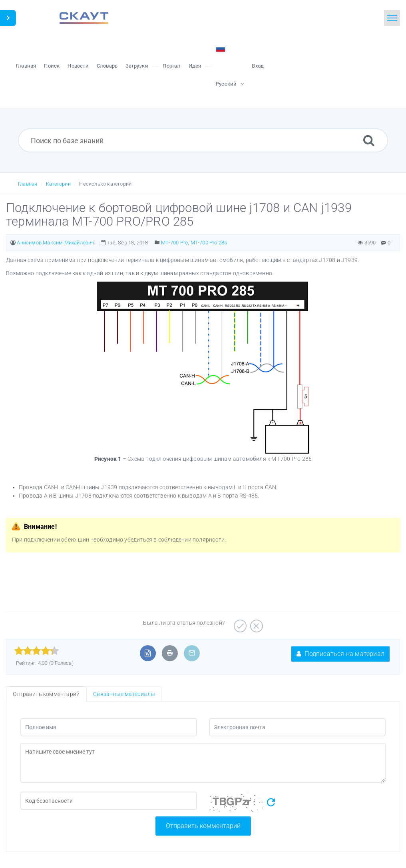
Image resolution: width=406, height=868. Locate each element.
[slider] (37, 651)
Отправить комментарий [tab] (46, 694)
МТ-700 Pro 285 (209, 243)
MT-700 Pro (174, 243)
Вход (258, 66)
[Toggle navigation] (392, 18)
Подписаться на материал (340, 654)
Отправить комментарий (203, 826)
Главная (28, 184)
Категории (58, 184)
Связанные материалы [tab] (124, 694)
